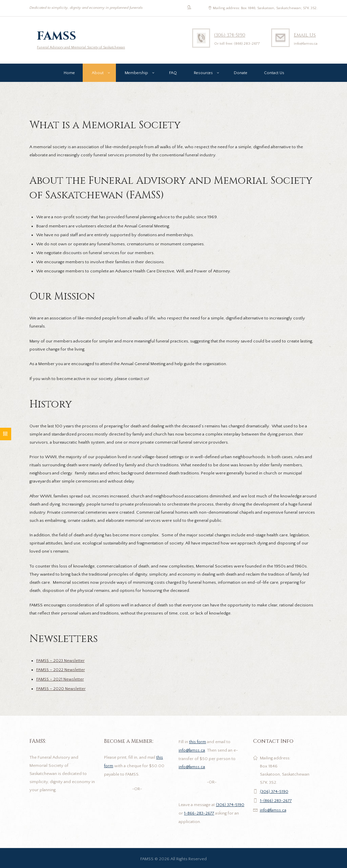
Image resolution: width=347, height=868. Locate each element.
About (98, 75)
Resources (203, 75)
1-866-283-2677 (211, 812)
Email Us (305, 35)
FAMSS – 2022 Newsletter (61, 671)
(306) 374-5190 (231, 35)
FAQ (173, 75)
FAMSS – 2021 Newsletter (61, 680)
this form (198, 742)
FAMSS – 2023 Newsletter (61, 662)
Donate (241, 75)
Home (69, 75)
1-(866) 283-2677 (277, 801)
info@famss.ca (192, 750)
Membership (136, 75)
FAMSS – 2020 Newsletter (62, 689)
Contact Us (274, 75)
